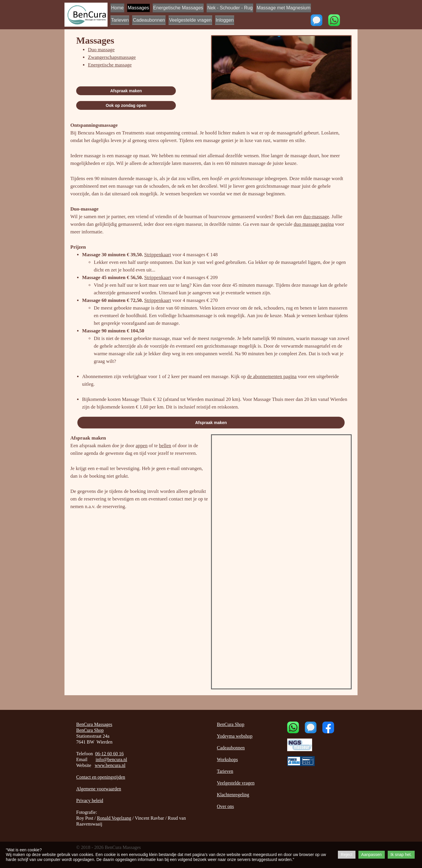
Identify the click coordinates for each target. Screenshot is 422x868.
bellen (165, 446)
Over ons (225, 806)
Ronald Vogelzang (114, 818)
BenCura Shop (90, 730)
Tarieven (120, 20)
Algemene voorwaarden (99, 789)
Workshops (227, 759)
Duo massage (101, 50)
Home (117, 8)
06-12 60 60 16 (109, 754)
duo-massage (316, 217)
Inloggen (225, 20)
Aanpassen (372, 855)
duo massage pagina (314, 224)
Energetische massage (110, 65)
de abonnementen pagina (272, 376)
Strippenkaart (158, 255)
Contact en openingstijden (101, 777)
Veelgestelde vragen (190, 20)
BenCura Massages (94, 724)
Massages (138, 8)
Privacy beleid (90, 800)
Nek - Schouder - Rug (230, 8)
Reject (347, 855)
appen (142, 446)
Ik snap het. (401, 855)
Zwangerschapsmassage (112, 57)
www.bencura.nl (110, 765)
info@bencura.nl (111, 759)
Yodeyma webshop (235, 736)
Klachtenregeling (233, 795)
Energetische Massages (178, 8)
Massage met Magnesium (284, 8)
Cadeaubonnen (149, 20)
